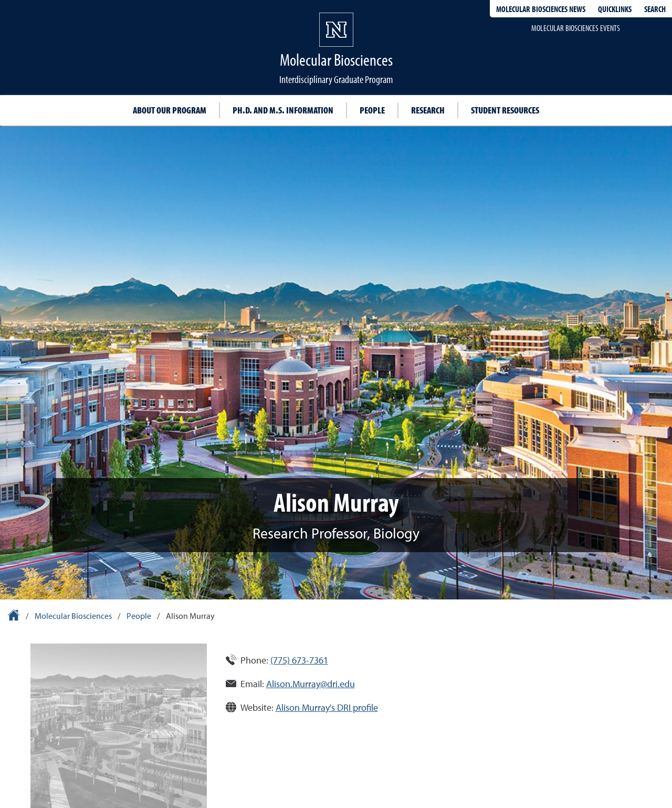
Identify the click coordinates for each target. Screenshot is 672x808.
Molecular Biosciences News (541, 9)
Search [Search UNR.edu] (655, 9)
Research (428, 110)
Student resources (505, 110)
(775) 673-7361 (299, 660)
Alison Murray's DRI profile (327, 707)
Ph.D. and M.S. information (283, 110)
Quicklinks (615, 9)
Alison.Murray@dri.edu (311, 684)
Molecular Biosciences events (576, 28)
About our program (170, 110)
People (372, 110)
